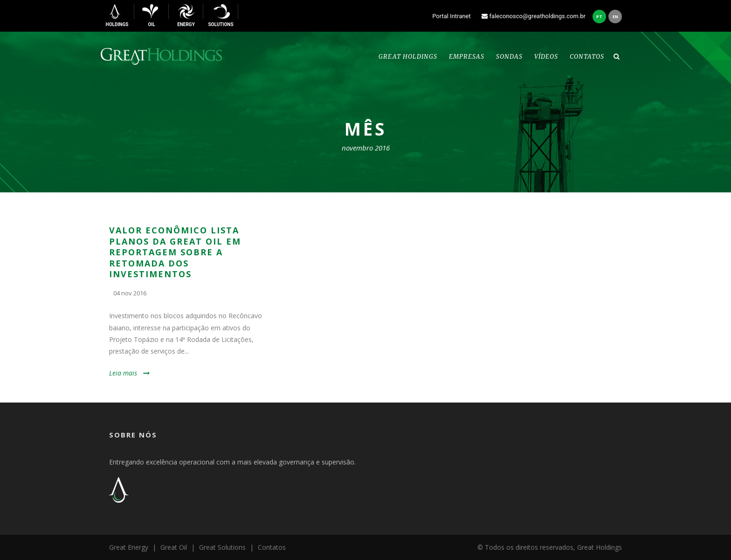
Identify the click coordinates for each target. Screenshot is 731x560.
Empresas (467, 57)
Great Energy (129, 547)
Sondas (509, 57)
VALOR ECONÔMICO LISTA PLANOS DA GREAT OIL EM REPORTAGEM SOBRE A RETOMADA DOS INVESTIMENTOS (175, 252)
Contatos (587, 57)
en (615, 17)
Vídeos (546, 57)
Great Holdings (408, 57)
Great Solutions (222, 547)
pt (599, 17)
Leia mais (123, 373)
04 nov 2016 (130, 293)
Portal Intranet (454, 16)
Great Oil (174, 547)
